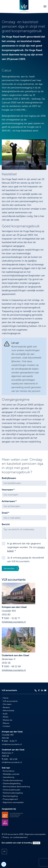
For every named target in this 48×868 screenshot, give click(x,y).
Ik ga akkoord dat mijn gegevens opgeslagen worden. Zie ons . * (26, 547)
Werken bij (7, 720)
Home (5, 698)
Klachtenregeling (10, 796)
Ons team (7, 704)
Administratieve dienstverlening (16, 787)
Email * (6, 513)
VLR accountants (10, 701)
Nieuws (6, 723)
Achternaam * (9, 501)
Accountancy (8, 771)
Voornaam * (8, 490)
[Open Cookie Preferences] (4, 864)
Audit (5, 714)
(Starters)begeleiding (11, 783)
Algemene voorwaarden (13, 802)
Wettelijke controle (10, 774)
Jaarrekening (8, 777)
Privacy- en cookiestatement (15, 837)
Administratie (8, 711)
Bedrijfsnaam (9, 478)
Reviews (6, 707)
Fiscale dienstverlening (12, 780)
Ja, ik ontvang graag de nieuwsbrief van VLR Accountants (26, 560)
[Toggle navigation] (45, 6)
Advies (5, 717)
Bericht (6, 524)
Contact (6, 726)
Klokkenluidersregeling (12, 793)
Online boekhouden (11, 790)
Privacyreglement (10, 799)
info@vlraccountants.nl (14, 622)
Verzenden (9, 568)
